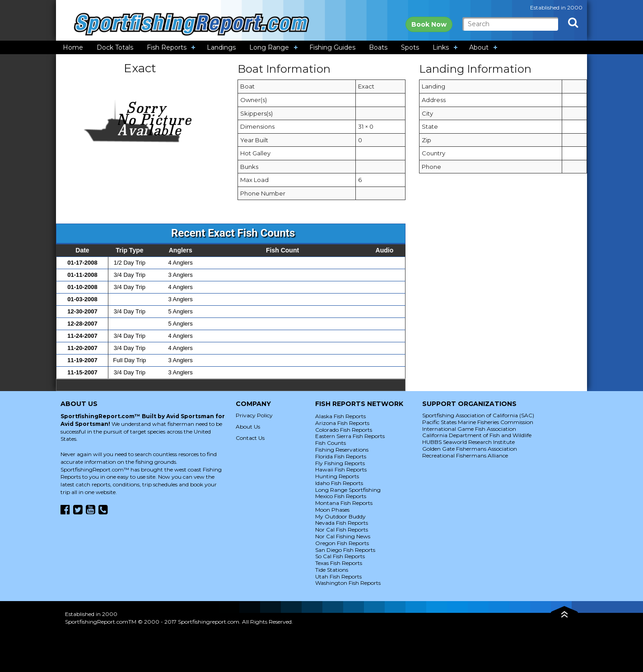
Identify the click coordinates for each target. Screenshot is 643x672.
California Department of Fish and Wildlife (477, 435)
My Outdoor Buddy (340, 516)
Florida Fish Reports (341, 456)
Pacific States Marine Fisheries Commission (478, 422)
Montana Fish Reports (344, 503)
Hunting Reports (337, 476)
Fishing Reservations (342, 450)
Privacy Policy (254, 415)
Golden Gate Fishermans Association (470, 449)
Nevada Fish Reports (342, 523)
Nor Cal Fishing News (343, 536)
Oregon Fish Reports (342, 543)
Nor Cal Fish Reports (342, 530)
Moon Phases (332, 510)
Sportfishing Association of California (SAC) (478, 415)
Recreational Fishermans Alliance (465, 455)
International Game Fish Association (469, 429)
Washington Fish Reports (348, 583)
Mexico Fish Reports (341, 496)
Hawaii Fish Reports (341, 469)
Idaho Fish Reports (339, 483)
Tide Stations (332, 570)
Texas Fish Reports (339, 563)
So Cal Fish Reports (340, 556)
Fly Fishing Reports (340, 463)
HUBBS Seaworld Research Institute (468, 442)
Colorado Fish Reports (344, 430)
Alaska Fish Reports (340, 416)
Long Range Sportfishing (348, 490)
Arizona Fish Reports (342, 423)
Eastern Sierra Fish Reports (350, 436)
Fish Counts (331, 443)
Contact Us (250, 438)
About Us (248, 427)
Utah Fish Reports (338, 576)
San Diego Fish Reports (345, 550)
